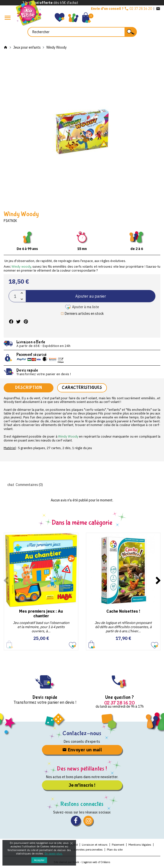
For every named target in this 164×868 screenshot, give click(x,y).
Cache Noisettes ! (123, 611)
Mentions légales (140, 845)
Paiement (118, 845)
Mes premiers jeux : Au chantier (41, 613)
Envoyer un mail (82, 750)
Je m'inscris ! (82, 785)
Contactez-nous (82, 733)
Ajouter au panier (91, 296)
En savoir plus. (54, 854)
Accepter (39, 860)
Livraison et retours (95, 845)
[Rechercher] (82, 32)
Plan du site (115, 849)
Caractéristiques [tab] (82, 388)
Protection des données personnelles (78, 849)
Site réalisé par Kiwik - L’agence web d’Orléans (82, 862)
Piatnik (10, 221)
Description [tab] (28, 388)
